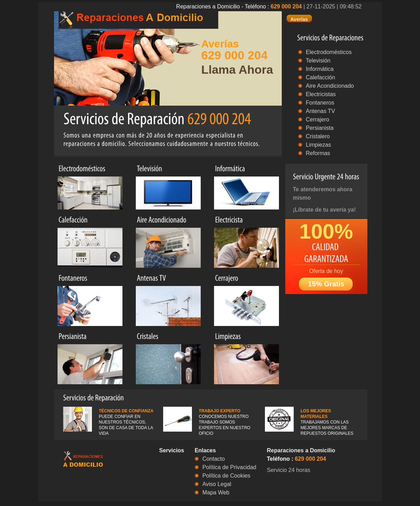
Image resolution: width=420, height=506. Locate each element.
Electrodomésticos (329, 52)
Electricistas (321, 94)
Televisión (318, 61)
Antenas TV (321, 111)
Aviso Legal (217, 484)
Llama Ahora (237, 69)
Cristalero (318, 136)
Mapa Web (216, 492)
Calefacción (321, 77)
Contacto (214, 459)
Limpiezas (319, 145)
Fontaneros (320, 103)
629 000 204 (286, 6)
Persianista (320, 128)
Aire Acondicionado (330, 86)
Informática (320, 69)
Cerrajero (318, 119)
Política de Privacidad (229, 467)
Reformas (318, 153)
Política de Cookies (226, 476)
